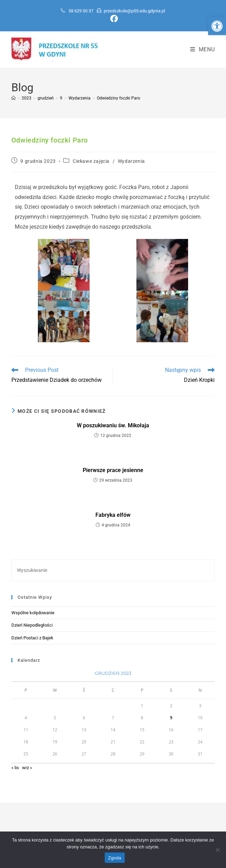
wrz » (27, 768)
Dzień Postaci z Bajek (32, 638)
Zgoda (115, 858)
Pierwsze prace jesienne (113, 470)
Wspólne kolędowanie (33, 613)
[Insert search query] (113, 570)
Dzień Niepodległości (32, 625)
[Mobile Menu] (203, 49)
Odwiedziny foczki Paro (119, 98)
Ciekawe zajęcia (91, 161)
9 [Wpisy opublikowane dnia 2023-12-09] (171, 718)
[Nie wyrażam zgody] (217, 850)
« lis (15, 768)
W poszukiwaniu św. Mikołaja (113, 425)
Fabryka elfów (113, 515)
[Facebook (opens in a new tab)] (113, 19)
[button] (217, 26)
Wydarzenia (131, 161)
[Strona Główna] (13, 98)
